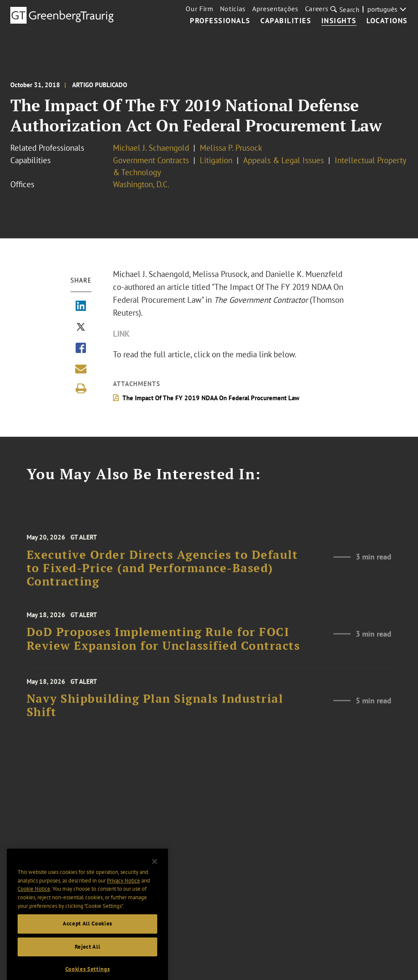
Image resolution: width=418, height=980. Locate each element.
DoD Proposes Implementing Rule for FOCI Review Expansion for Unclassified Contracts (163, 646)
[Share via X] (81, 328)
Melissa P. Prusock (231, 148)
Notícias (233, 9)
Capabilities (286, 21)
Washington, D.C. (141, 184)
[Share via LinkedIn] (81, 307)
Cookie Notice (34, 907)
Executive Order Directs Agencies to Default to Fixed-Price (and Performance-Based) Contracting (162, 580)
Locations (387, 21)
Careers (317, 9)
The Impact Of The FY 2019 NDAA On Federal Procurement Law (211, 398)
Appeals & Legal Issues (284, 160)
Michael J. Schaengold (151, 148)
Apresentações (275, 9)
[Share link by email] (81, 369)
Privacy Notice (124, 899)
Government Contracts (151, 160)
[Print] (81, 389)
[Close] (155, 880)
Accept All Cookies (87, 942)
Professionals (220, 21)
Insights (339, 21)
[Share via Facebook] (81, 349)
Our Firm (199, 9)
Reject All (88, 965)
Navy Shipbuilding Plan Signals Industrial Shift (155, 715)
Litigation (216, 160)
